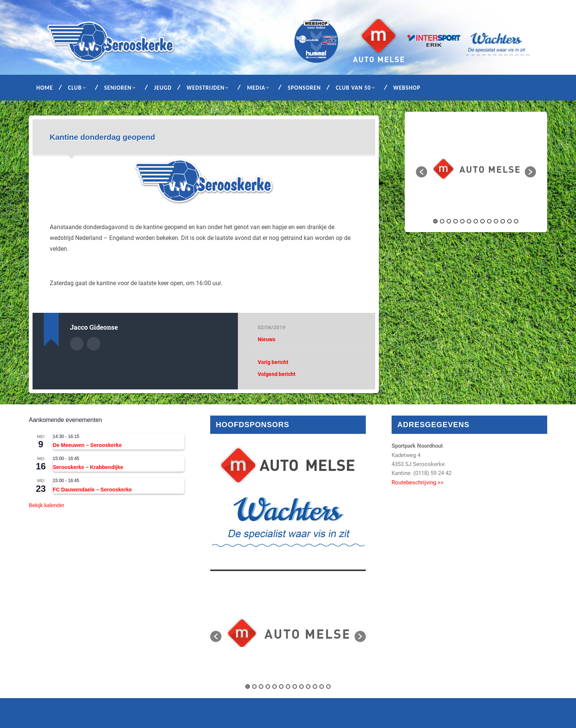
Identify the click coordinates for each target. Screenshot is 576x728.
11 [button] (503, 221)
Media (256, 88)
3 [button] (449, 221)
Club (75, 88)
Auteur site (94, 344)
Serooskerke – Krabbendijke (88, 467)
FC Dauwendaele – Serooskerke (92, 490)
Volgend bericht (277, 374)
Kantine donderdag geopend (102, 137)
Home (45, 88)
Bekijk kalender (47, 505)
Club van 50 (353, 88)
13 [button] (516, 221)
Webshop (407, 88)
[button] (422, 172)
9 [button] (489, 221)
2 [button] (442, 221)
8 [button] (482, 221)
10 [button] (496, 221)
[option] (476, 168)
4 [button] (456, 221)
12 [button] (509, 221)
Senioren (118, 88)
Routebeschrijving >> (418, 482)
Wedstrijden (206, 88)
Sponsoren (304, 88)
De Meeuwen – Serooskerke (87, 445)
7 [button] (476, 221)
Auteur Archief (77, 344)
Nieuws (266, 339)
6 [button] (469, 221)
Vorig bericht (273, 362)
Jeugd (163, 88)
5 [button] (462, 221)
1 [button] (435, 221)
